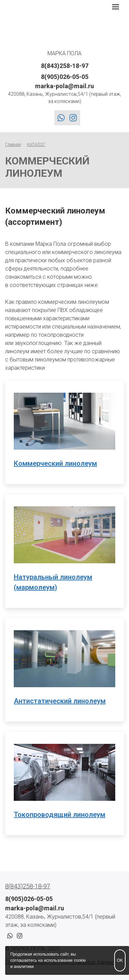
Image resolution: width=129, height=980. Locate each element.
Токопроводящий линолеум (60, 815)
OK (120, 960)
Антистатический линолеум (60, 701)
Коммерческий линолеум (55, 463)
